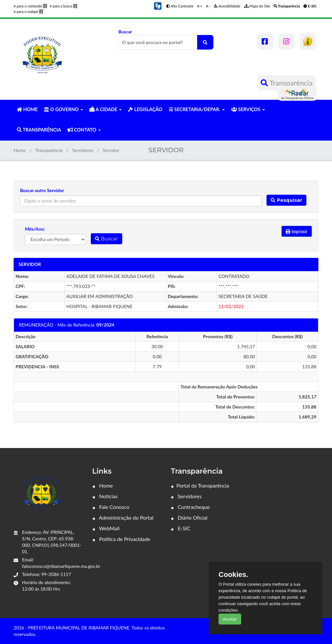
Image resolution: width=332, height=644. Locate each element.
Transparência (287, 83)
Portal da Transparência (200, 485)
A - (208, 6)
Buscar (166, 39)
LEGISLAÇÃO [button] (145, 109)
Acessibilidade (227, 6)
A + (200, 6)
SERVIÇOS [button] (248, 109)
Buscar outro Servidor (42, 190)
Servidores (83, 150)
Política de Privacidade (121, 539)
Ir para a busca (63, 6)
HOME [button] (27, 109)
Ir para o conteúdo (30, 6)
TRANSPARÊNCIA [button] (39, 130)
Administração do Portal (123, 517)
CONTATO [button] (84, 130)
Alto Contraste (180, 6)
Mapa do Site (257, 6)
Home (20, 150)
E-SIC (181, 528)
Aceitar (230, 619)
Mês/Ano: (35, 229)
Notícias (105, 496)
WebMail (106, 528)
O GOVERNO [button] (64, 109)
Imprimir (297, 231)
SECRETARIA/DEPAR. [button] (197, 109)
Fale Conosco (111, 507)
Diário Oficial (189, 517)
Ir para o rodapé (28, 11)
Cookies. (233, 575)
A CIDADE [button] (106, 109)
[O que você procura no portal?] (205, 42)
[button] (158, 5)
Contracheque (190, 507)
